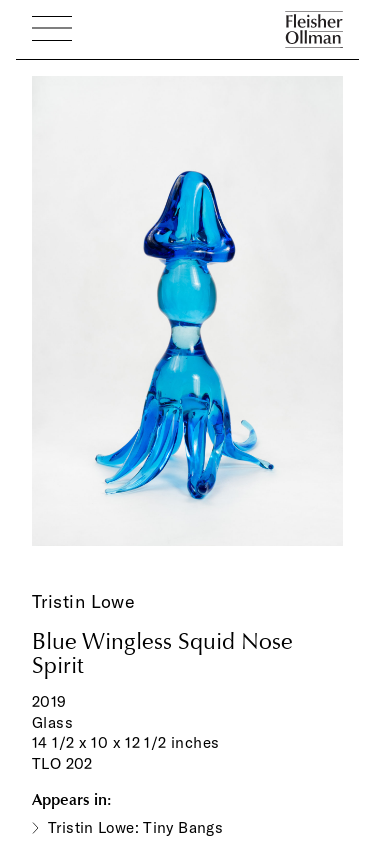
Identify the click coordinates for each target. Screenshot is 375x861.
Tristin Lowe (83, 601)
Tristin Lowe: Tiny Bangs (135, 827)
